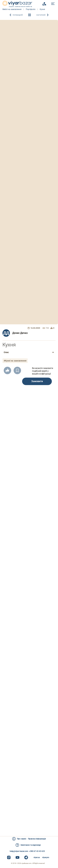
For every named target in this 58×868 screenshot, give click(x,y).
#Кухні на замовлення (15, 361)
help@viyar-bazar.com (19, 851)
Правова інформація (37, 839)
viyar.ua (37, 857)
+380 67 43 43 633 (37, 851)
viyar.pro (46, 857)
